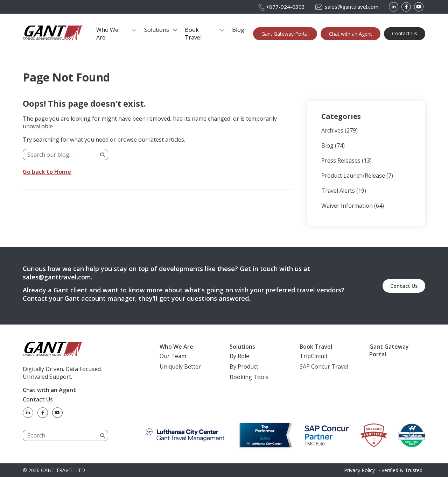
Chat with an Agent (351, 34)
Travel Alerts (338, 191)
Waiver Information (347, 206)
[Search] (65, 155)
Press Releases (341, 161)
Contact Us (405, 33)
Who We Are (107, 34)
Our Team (173, 356)
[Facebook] (406, 7)
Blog (238, 30)
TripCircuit (314, 356)
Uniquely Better (180, 366)
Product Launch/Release (353, 176)
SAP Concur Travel (324, 366)
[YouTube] (419, 7)
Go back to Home (47, 172)
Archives (332, 130)
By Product (244, 366)
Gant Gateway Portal (285, 34)
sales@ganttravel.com (57, 277)
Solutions (157, 30)
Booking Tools (249, 377)
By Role (239, 356)
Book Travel (193, 34)
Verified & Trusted (402, 470)
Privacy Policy (359, 470)
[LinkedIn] (394, 7)
